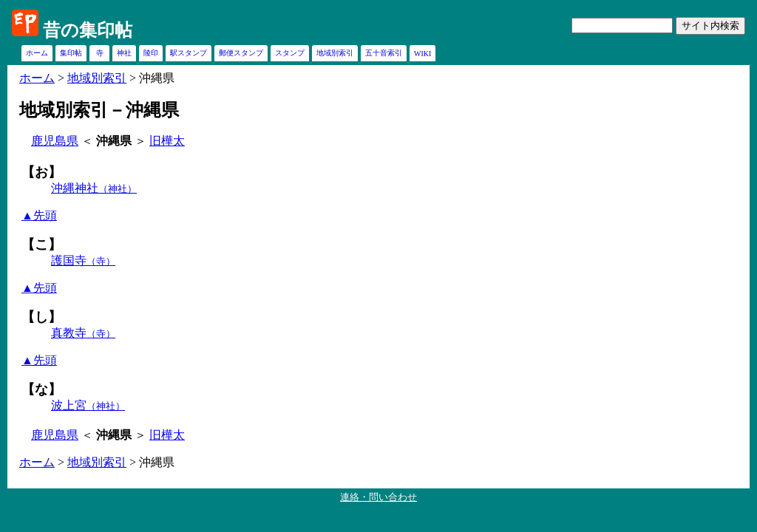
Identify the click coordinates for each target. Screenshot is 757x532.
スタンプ (290, 53)
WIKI (422, 54)
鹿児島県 (55, 141)
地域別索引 (335, 53)
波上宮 (88, 405)
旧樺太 (167, 141)
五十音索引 (384, 53)
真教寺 (83, 333)
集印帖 (71, 53)
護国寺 (83, 260)
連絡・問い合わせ (378, 497)
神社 (124, 53)
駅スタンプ (189, 53)
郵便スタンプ (241, 53)
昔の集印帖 (88, 30)
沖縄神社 (94, 188)
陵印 (151, 53)
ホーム (37, 53)
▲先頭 (39, 215)
